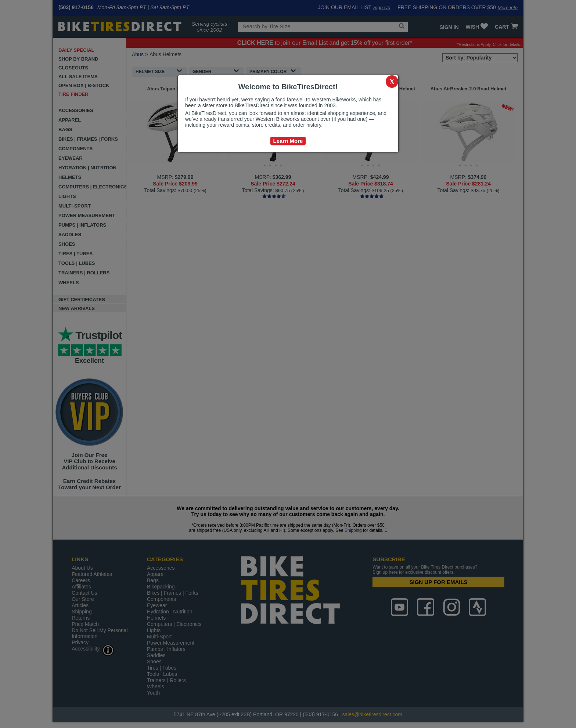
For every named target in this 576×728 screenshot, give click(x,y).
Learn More (288, 141)
